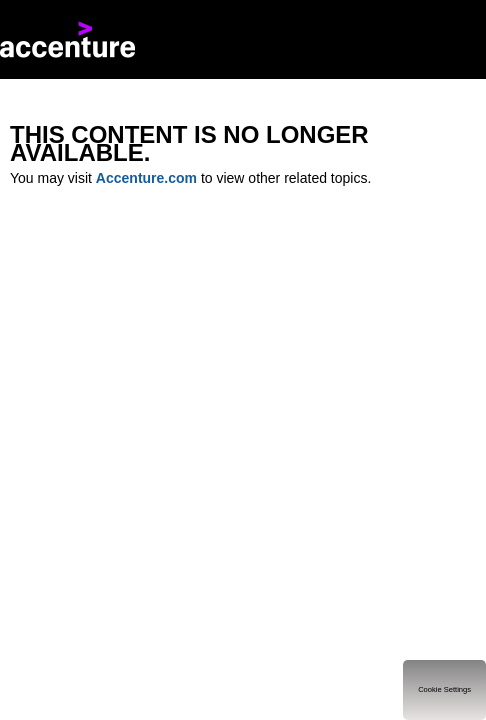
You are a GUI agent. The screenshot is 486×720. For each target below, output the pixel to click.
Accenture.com (146, 178)
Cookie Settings (444, 689)
